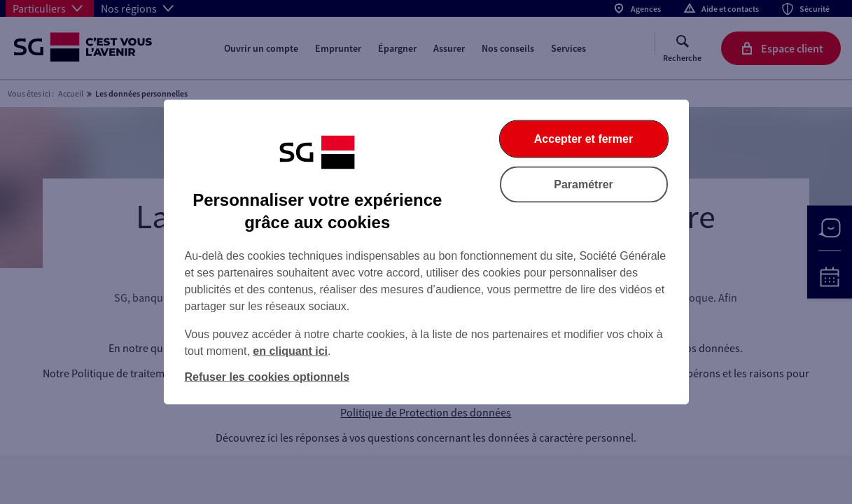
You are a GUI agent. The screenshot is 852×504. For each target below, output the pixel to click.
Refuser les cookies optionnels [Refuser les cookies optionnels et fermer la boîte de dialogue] (267, 377)
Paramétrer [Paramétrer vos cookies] (584, 184)
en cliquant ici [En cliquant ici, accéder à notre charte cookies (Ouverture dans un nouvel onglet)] (290, 351)
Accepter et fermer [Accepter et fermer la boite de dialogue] (584, 139)
